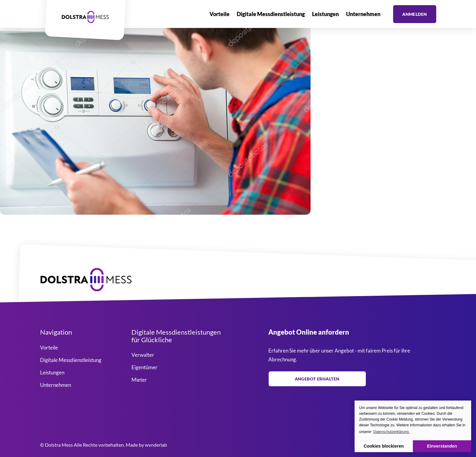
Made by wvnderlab (146, 445)
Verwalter (143, 355)
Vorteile (219, 14)
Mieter (139, 380)
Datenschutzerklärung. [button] (391, 432)
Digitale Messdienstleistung (271, 14)
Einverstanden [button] (442, 446)
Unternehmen (363, 14)
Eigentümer (144, 367)
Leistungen (325, 14)
